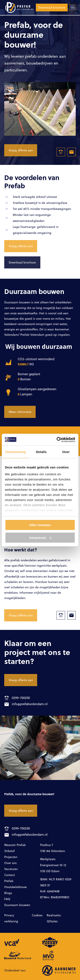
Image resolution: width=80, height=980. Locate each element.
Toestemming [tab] (15, 452)
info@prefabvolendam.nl (26, 704)
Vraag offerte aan (21, 150)
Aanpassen (40, 538)
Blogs (8, 893)
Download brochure (52, 7)
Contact (10, 875)
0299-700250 (17, 698)
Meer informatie (20, 412)
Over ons (10, 863)
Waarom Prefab (15, 845)
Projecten (11, 857)
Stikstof (9, 851)
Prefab (9, 881)
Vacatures (11, 869)
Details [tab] (41, 452)
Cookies (37, 915)
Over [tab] (66, 452)
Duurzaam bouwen (17, 905)
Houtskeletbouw (15, 887)
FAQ (7, 899)
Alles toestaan (40, 525)
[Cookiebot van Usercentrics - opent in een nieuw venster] (57, 440)
